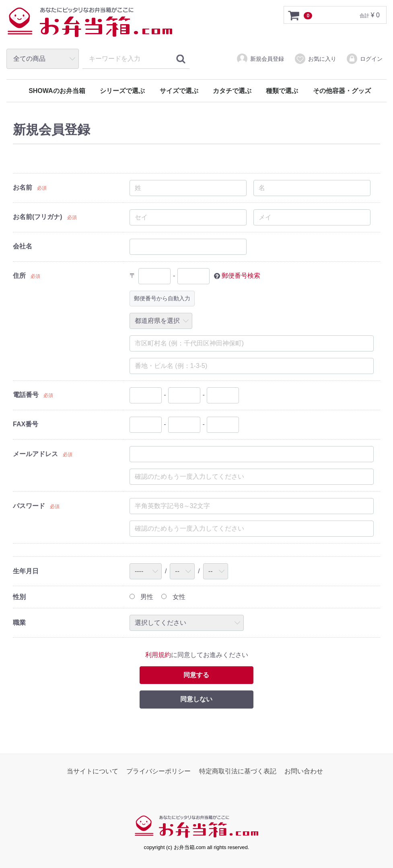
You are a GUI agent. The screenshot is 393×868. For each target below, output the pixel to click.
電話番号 (26, 395)
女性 (173, 597)
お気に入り (315, 59)
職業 (19, 623)
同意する (196, 675)
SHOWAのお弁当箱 (57, 91)
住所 (19, 276)
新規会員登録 (260, 59)
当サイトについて (93, 772)
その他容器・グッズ (342, 91)
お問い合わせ (304, 772)
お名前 (23, 187)
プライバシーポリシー (158, 772)
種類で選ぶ (282, 91)
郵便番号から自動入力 (162, 298)
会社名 (23, 246)
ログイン (364, 59)
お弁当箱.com (90, 26)
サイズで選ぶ (179, 91)
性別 (19, 597)
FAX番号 (26, 424)
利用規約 (158, 655)
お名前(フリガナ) (38, 217)
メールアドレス (35, 454)
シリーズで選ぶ (122, 91)
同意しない (196, 700)
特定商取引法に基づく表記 (238, 772)
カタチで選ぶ (232, 91)
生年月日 (26, 571)
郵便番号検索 (241, 276)
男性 (141, 597)
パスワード (29, 506)
